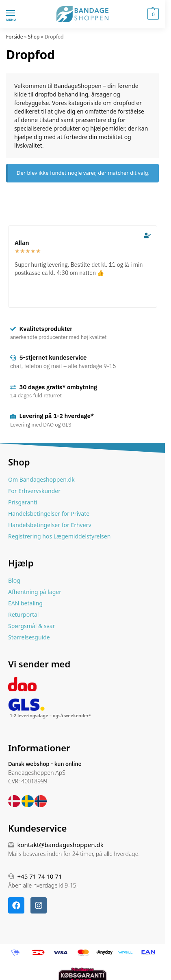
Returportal (23, 614)
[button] (152, 14)
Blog (14, 580)
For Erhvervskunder (34, 491)
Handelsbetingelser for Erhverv (50, 525)
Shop (34, 37)
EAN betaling (25, 603)
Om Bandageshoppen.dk (41, 479)
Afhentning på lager (35, 592)
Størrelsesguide (29, 637)
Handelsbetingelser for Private (49, 514)
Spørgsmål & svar (31, 626)
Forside (14, 37)
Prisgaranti (23, 502)
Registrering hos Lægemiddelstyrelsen (59, 536)
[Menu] (18, 13)
